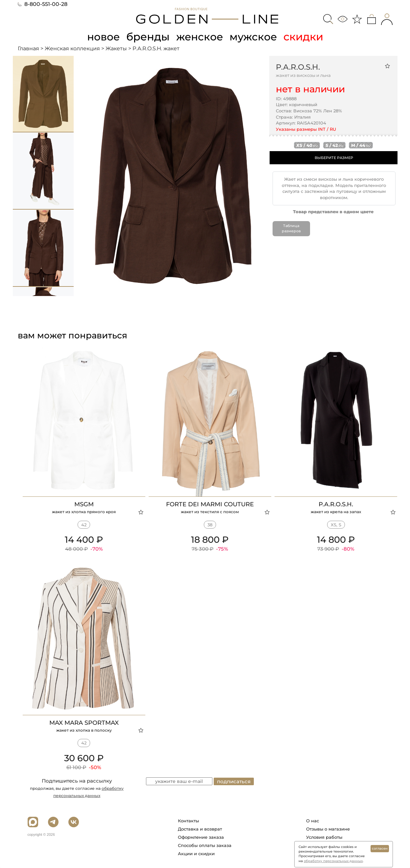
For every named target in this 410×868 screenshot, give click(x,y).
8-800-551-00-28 (43, 4)
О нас (313, 821)
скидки (305, 37)
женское (200, 37)
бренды (148, 37)
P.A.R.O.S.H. (298, 67)
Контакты (188, 821)
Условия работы (324, 837)
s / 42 (334, 145)
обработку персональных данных (333, 861)
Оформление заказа (201, 837)
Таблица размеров (291, 228)
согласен (380, 848)
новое (103, 37)
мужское (254, 37)
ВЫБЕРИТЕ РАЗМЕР (334, 158)
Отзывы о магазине (328, 829)
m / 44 (361, 145)
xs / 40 (307, 145)
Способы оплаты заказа (205, 845)
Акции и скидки (196, 854)
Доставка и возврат (200, 829)
